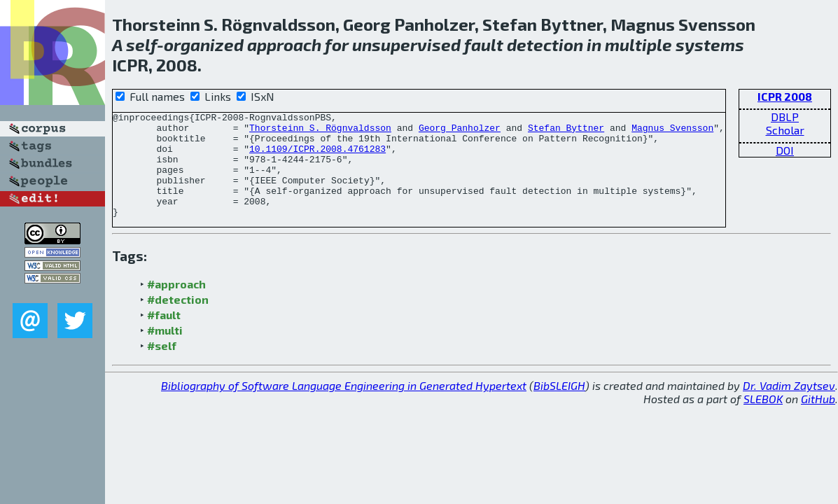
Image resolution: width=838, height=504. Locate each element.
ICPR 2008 (785, 96)
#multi (165, 351)
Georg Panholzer (460, 132)
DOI (785, 150)
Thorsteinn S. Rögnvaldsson (320, 132)
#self (162, 366)
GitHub (818, 420)
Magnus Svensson (672, 132)
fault (484, 44)
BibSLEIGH (559, 406)
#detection (178, 320)
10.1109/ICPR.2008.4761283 (317, 157)
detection (545, 44)
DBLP (785, 117)
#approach (176, 305)
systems (710, 44)
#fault (164, 336)
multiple (638, 44)
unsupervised (406, 44)
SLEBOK (763, 420)
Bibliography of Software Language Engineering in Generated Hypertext (344, 406)
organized (204, 44)
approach (284, 44)
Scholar (785, 130)
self (141, 44)
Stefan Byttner (566, 132)
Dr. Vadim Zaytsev (789, 406)
